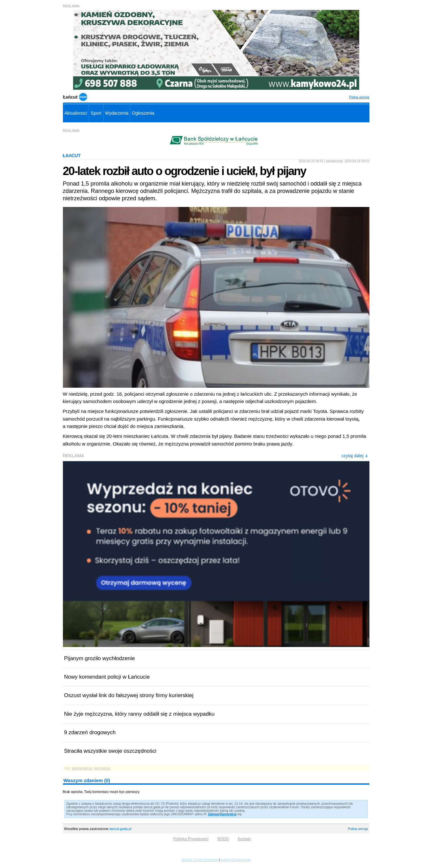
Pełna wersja (359, 97)
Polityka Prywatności (191, 839)
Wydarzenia (117, 113)
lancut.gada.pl (121, 829)
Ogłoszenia (143, 113)
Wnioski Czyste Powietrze (200, 860)
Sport (96, 113)
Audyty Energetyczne (236, 860)
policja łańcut (82, 768)
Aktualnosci (76, 113)
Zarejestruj (228, 814)
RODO (223, 839)
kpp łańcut (102, 768)
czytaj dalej (354, 456)
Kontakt (244, 839)
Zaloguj (214, 814)
